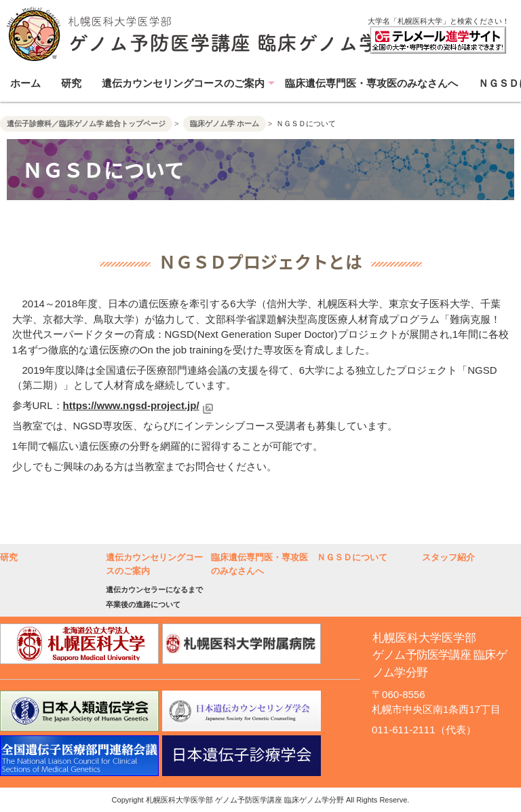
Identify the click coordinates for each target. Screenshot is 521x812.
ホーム (25, 83)
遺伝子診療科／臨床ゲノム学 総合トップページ (86, 123)
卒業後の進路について (143, 604)
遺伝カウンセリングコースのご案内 (183, 83)
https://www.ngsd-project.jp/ (131, 405)
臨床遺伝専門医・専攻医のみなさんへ (371, 83)
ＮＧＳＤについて (352, 557)
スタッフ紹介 (448, 557)
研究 (71, 83)
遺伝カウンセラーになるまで (154, 589)
